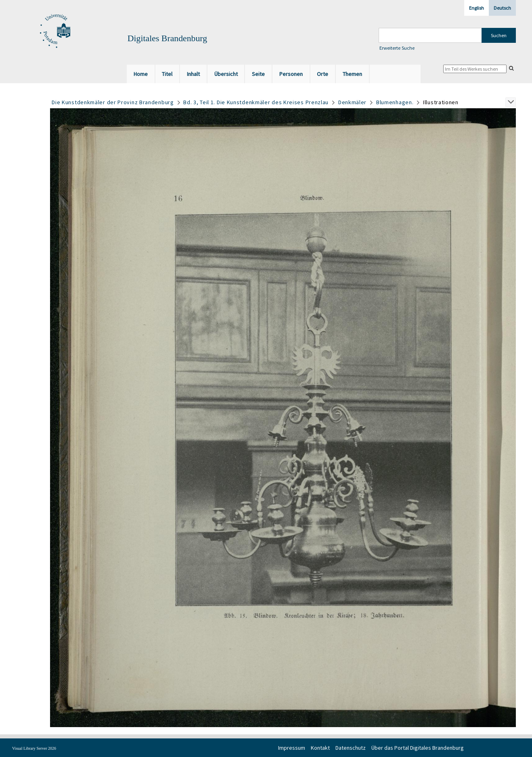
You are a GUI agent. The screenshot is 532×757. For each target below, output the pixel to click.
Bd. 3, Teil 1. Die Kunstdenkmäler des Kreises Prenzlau (256, 102)
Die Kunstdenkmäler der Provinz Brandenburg (113, 102)
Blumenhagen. (395, 102)
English (476, 8)
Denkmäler (352, 102)
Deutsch (502, 8)
